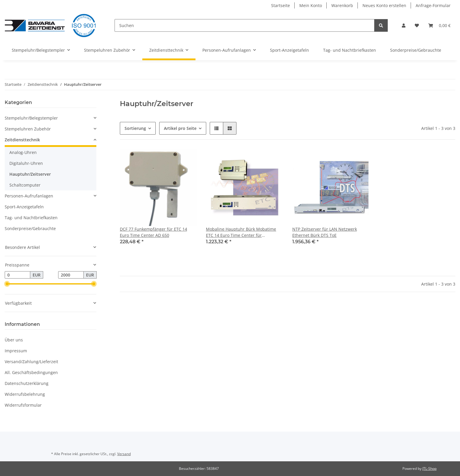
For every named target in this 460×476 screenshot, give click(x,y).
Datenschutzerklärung (27, 383)
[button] (404, 25)
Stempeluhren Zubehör (28, 129)
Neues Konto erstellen (384, 5)
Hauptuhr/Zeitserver (30, 174)
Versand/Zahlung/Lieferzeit (31, 362)
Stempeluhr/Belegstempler (31, 118)
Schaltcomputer (25, 185)
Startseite (281, 5)
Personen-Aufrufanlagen (29, 196)
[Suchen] (245, 25)
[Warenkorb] (439, 25)
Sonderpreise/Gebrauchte (30, 228)
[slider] (7, 284)
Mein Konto (311, 5)
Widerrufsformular (23, 405)
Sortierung (135, 128)
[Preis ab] (17, 275)
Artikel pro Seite (180, 128)
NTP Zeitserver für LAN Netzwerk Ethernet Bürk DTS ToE (325, 232)
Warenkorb (342, 5)
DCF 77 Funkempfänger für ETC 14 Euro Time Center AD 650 (153, 232)
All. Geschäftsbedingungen (31, 372)
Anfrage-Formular (433, 5)
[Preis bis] (71, 275)
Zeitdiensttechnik (22, 140)
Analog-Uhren (23, 152)
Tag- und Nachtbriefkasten (31, 218)
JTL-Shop (429, 469)
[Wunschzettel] (417, 25)
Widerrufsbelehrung (25, 394)
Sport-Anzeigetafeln (24, 207)
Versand (124, 454)
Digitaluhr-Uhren (26, 163)
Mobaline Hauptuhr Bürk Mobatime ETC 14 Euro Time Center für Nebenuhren (241, 232)
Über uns (14, 340)
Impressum (16, 351)
